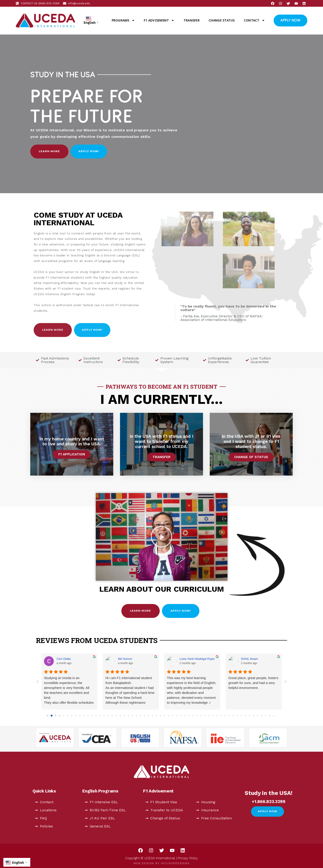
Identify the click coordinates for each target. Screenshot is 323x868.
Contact (254, 20)
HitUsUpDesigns (175, 863)
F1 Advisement (159, 20)
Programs (123, 20)
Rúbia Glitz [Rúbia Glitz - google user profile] (248, 659)
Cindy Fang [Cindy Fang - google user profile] (125, 659)
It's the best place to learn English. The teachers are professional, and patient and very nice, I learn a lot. (131, 685)
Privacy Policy (188, 858)
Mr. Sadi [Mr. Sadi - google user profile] (185, 659)
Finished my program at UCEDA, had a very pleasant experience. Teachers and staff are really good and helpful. (254, 685)
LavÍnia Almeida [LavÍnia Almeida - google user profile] (67, 659)
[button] (161, 537)
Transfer (192, 20)
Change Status (222, 20)
